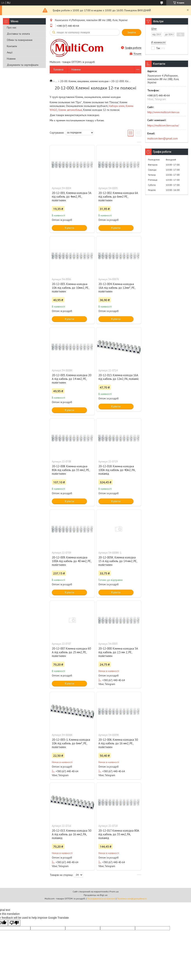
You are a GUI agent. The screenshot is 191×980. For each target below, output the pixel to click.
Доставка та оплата (18, 34)
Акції (10, 52)
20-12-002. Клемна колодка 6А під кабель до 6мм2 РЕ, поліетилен (118, 197)
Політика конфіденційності (132, 899)
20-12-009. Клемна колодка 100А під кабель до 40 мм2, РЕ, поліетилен (72, 561)
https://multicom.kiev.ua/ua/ (163, 125)
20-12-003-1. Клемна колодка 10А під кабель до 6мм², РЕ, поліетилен (71, 743)
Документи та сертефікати (23, 65)
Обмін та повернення (20, 40)
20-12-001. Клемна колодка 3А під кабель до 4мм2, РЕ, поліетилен (72, 197)
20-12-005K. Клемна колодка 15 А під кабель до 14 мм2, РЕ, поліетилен (118, 561)
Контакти (12, 46)
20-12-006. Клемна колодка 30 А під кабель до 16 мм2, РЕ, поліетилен (118, 743)
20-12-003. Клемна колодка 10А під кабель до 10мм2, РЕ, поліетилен (70, 288)
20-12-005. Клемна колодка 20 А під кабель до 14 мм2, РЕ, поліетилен (72, 379)
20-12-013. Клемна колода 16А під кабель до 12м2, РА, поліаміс (119, 377)
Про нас (12, 27)
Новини (11, 59)
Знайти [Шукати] (132, 32)
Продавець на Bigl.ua (95, 895)
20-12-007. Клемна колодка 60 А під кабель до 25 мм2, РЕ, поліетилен (71, 652)
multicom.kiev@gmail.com (163, 138)
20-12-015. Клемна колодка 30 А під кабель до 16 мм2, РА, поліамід (72, 834)
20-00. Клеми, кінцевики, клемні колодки (84, 81)
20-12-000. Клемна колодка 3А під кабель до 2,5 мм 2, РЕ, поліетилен (118, 652)
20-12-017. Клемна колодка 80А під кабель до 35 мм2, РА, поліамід (119, 834)
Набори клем (117, 106)
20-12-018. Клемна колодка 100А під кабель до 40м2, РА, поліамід (117, 470)
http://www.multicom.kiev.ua (163, 112)
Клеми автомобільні (70, 110)
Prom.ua (114, 892)
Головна (58, 69)
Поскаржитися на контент (101, 899)
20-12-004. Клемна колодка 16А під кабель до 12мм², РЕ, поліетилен (117, 288)
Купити (69, 228)
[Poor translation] (14, 923)
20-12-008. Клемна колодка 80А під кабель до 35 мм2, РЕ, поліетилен (71, 470)
